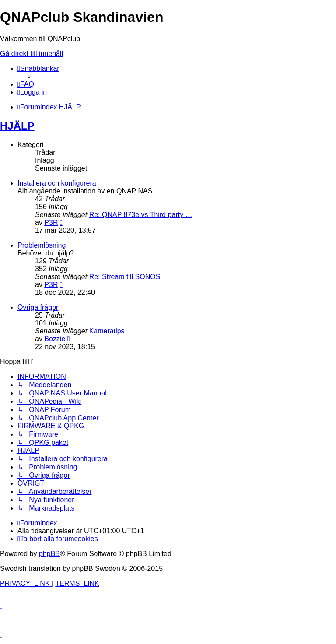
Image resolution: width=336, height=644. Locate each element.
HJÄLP (17, 126)
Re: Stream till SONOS (125, 277)
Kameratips (107, 331)
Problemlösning (42, 245)
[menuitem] (26, 84)
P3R (51, 222)
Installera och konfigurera (57, 183)
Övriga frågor (38, 307)
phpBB (49, 554)
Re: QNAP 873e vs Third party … (141, 215)
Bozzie (55, 339)
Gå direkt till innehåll (31, 54)
